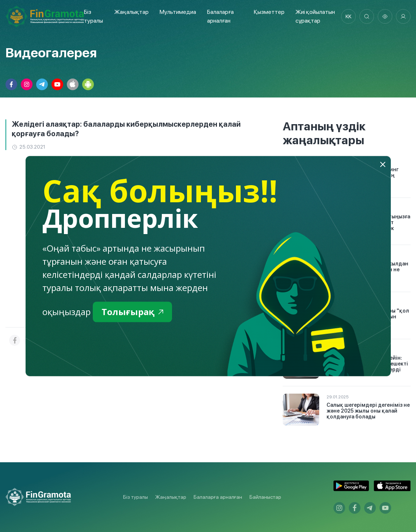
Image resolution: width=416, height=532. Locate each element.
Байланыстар (265, 497)
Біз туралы (136, 497)
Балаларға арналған (218, 497)
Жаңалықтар (131, 12)
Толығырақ (132, 312)
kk (348, 16)
